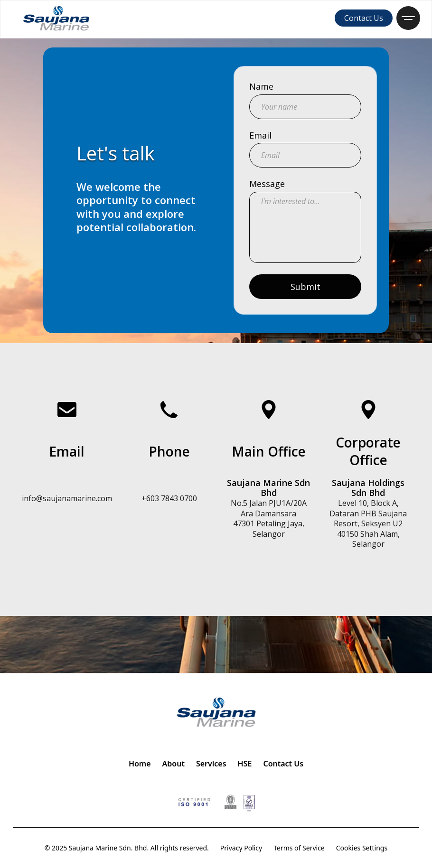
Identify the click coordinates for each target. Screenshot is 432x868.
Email (260, 136)
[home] (56, 18)
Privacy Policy (241, 848)
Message (267, 184)
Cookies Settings (362, 848)
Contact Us (364, 18)
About (174, 764)
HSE (245, 764)
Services (211, 764)
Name (261, 87)
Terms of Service (299, 848)
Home (140, 764)
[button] (408, 18)
